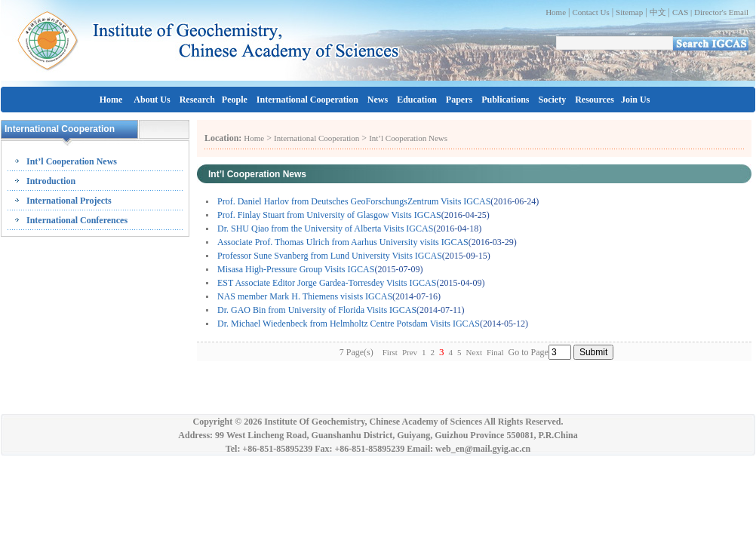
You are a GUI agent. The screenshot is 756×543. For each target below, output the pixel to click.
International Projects (69, 201)
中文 (658, 12)
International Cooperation (307, 100)
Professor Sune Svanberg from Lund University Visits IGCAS (330, 256)
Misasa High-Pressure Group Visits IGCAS (296, 269)
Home (556, 12)
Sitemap (629, 12)
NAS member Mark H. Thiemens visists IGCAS (305, 296)
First (390, 352)
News (378, 100)
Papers (459, 100)
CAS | (683, 12)
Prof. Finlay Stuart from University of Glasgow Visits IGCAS (329, 215)
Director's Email (721, 12)
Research (197, 100)
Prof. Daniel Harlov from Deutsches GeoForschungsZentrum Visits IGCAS (354, 201)
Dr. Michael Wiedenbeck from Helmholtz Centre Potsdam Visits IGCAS (349, 324)
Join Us (635, 100)
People (235, 100)
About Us (152, 100)
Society (553, 100)
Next (474, 352)
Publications (505, 100)
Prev (410, 352)
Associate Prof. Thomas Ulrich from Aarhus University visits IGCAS (343, 242)
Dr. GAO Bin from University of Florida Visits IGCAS (317, 310)
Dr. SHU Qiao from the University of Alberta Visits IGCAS (325, 229)
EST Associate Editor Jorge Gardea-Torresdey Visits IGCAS (327, 283)
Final (495, 352)
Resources (595, 100)
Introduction (51, 181)
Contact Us (590, 12)
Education (417, 100)
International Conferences (77, 220)
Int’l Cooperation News (72, 161)
